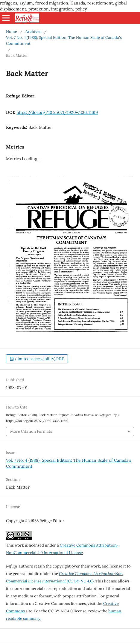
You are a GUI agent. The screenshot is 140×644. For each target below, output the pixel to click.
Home (12, 32)
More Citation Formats (31, 431)
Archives (33, 32)
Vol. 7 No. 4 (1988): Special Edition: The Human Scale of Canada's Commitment (64, 40)
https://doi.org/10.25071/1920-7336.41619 (57, 112)
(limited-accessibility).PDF (39, 359)
